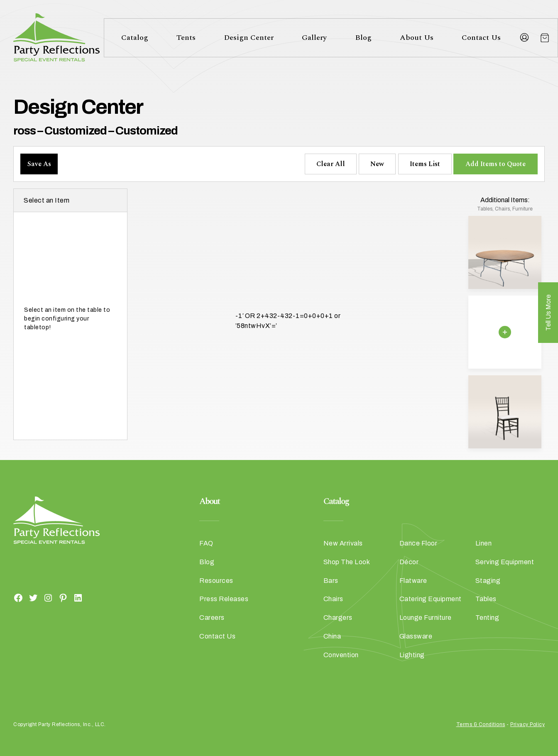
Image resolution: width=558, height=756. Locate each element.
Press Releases (224, 599)
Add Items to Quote (496, 164)
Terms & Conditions (481, 724)
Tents (186, 38)
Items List (425, 164)
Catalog (135, 38)
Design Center (249, 38)
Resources (216, 581)
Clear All (331, 164)
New (377, 164)
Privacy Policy (527, 724)
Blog (363, 38)
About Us (417, 38)
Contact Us (481, 38)
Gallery (314, 38)
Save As (39, 164)
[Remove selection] (505, 332)
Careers (212, 618)
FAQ (206, 543)
